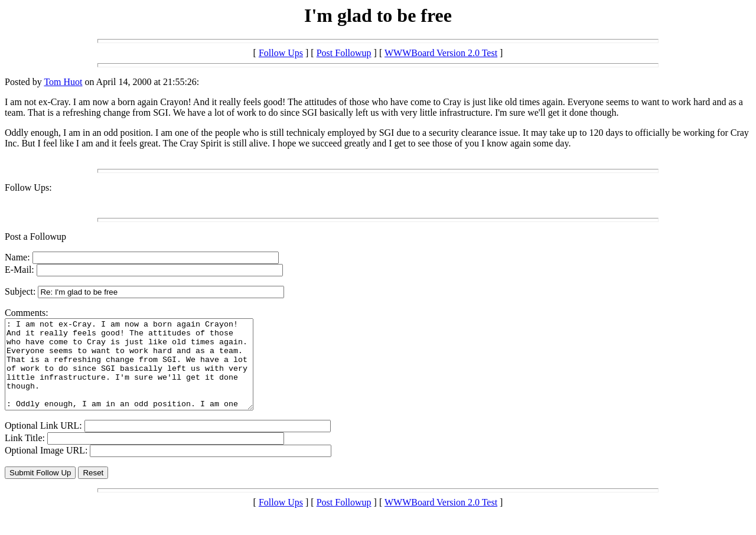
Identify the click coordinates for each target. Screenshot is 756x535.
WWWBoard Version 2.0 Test (441, 53)
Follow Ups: (28, 187)
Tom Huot (63, 82)
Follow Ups (281, 53)
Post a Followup (35, 236)
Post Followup (344, 53)
